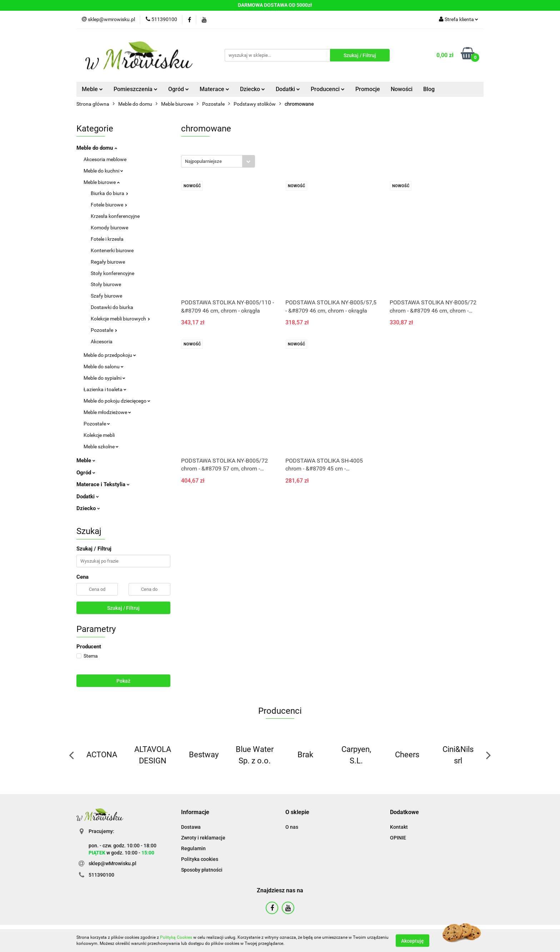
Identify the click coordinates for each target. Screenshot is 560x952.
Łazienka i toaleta (105, 389)
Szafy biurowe (106, 296)
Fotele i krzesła (107, 239)
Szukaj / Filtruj (123, 608)
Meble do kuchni (103, 171)
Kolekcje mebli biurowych (120, 319)
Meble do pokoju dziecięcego (117, 401)
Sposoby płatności (202, 870)
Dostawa (191, 827)
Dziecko (252, 89)
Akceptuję (412, 941)
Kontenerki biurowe (112, 250)
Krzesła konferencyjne (115, 216)
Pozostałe (104, 330)
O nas (292, 827)
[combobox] (218, 161)
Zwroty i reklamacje (203, 838)
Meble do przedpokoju (110, 355)
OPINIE (398, 838)
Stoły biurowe (106, 284)
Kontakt (399, 827)
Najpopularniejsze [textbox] (203, 161)
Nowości (402, 89)
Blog (429, 89)
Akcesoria (102, 342)
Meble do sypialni (104, 378)
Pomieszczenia (136, 89)
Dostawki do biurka (112, 307)
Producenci (328, 89)
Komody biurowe (109, 228)
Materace (214, 89)
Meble (92, 89)
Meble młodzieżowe (107, 412)
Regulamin (193, 848)
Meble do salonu (104, 367)
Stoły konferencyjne (112, 273)
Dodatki (288, 89)
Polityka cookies (200, 859)
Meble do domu (97, 148)
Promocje (368, 89)
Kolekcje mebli (99, 435)
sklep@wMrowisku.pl (112, 863)
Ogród (179, 89)
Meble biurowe (102, 182)
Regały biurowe (108, 262)
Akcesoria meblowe (105, 159)
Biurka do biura (109, 193)
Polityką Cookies (176, 937)
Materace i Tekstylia (103, 484)
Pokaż (123, 681)
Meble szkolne (101, 447)
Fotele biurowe (109, 205)
